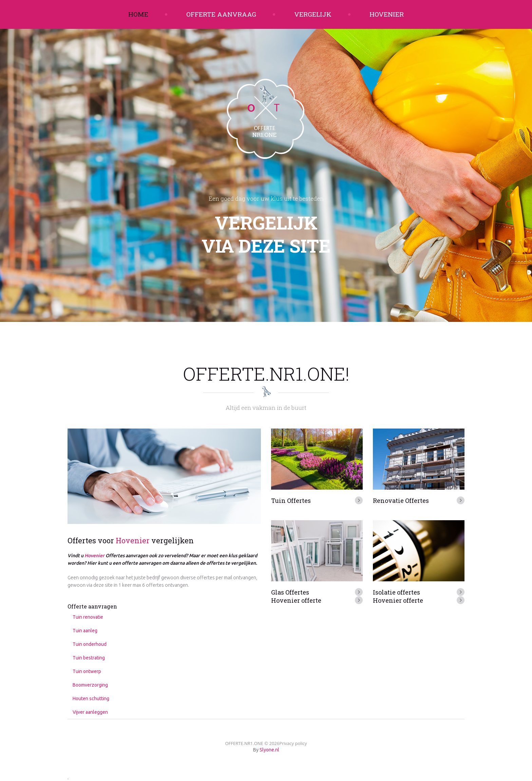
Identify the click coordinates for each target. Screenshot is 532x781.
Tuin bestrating (89, 658)
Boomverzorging (90, 685)
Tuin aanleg (85, 631)
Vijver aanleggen (90, 712)
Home (138, 14)
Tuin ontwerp (87, 671)
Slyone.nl (269, 750)
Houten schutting (91, 698)
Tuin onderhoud (90, 644)
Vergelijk (313, 14)
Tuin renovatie (88, 617)
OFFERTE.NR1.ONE (244, 743)
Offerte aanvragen (92, 606)
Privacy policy (293, 743)
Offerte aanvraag (221, 14)
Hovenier (387, 14)
